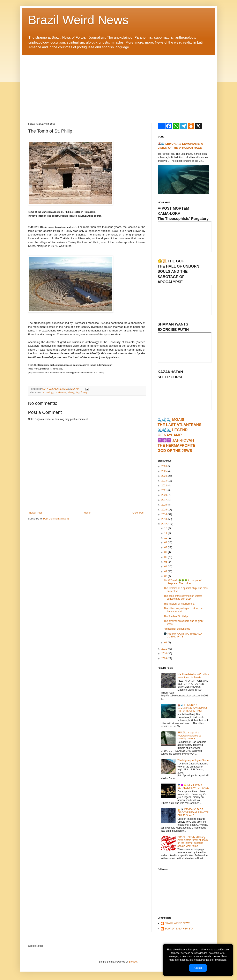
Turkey (84, 392)
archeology (48, 392)
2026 (164, 466)
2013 (164, 519)
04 (166, 567)
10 (166, 538)
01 (166, 643)
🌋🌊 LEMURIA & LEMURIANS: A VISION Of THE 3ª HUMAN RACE (192, 708)
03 (166, 571)
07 (166, 552)
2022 (164, 486)
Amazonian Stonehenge (177, 629)
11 (166, 533)
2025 (164, 471)
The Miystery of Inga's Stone (193, 760)
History (71, 392)
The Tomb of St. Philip (176, 616)
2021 (164, 490)
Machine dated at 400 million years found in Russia (193, 676)
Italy (77, 392)
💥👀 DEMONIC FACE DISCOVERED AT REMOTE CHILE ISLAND (193, 812)
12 (166, 528)
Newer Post (36, 513)
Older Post (138, 513)
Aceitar (198, 968)
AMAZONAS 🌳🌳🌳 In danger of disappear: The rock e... (182, 582)
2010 (164, 653)
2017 (164, 500)
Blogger (133, 962)
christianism (61, 392)
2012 (164, 524)
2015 (164, 510)
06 (166, 557)
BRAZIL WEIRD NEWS (178, 923)
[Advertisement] (119, 86)
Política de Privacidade (214, 960)
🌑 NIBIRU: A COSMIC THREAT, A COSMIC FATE (183, 635)
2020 (164, 495)
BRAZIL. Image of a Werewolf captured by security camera (189, 736)
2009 (164, 658)
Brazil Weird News (78, 20)
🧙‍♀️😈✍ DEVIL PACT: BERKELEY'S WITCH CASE (193, 786)
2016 (164, 505)
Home (87, 513)
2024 (164, 476)
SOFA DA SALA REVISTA (179, 929)
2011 (164, 649)
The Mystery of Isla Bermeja (179, 604)
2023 (164, 481)
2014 (164, 514)
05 (166, 562)
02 (166, 576)
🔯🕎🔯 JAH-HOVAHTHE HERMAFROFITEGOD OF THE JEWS (177, 446)
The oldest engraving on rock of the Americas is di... (183, 610)
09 (166, 543)
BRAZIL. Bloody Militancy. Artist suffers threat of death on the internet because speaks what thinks (192, 842)
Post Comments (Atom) (56, 519)
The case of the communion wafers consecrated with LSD (183, 597)
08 (166, 547)
